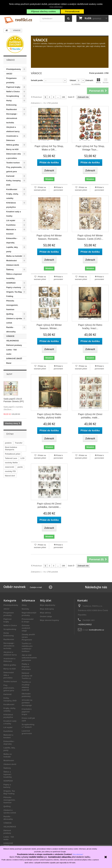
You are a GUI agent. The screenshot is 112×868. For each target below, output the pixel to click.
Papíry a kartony (14, 287)
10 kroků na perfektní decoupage (27, 703)
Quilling (10, 314)
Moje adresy (45, 613)
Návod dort (10, 476)
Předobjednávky (14, 69)
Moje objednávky (48, 605)
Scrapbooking (13, 96)
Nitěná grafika (13, 145)
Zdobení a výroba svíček (14, 321)
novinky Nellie (11, 463)
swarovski (10, 467)
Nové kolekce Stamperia (11, 448)
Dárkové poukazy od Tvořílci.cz (27, 676)
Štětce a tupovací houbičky (14, 276)
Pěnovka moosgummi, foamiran (12, 305)
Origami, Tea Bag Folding (14, 294)
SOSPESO (11, 283)
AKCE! (9, 74)
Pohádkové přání (13, 454)
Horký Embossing (11, 103)
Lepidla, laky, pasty (12, 249)
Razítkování (12, 109)
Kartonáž (10, 176)
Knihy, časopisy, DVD (14, 183)
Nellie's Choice (13, 92)
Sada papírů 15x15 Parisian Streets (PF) (14, 400)
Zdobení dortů (13, 265)
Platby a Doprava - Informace (26, 667)
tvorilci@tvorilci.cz (96, 630)
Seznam (106, 81)
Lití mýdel (11, 220)
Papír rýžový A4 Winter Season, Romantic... (49, 237)
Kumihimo (11, 225)
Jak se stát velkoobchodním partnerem (29, 658)
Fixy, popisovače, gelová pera (14, 169)
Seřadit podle (37, 80)
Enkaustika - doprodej (12, 240)
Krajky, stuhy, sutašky (12, 196)
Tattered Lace (11, 458)
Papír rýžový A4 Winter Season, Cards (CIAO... (90, 237)
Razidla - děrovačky (11, 329)
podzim (8, 443)
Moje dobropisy (47, 609)
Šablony (10, 270)
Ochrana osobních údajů (26, 628)
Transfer (19, 443)
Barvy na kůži (12, 149)
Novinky (25, 609)
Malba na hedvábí (14, 256)
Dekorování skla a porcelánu (14, 156)
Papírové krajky (13, 87)
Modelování (12, 261)
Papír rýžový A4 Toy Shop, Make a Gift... (49, 148)
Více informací (56, 7)
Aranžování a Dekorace (12, 138)
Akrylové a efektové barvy (13, 129)
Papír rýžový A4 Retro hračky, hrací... (90, 327)
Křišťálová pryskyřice (11, 205)
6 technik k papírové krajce (27, 712)
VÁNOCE (10, 336)
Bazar (9, 363)
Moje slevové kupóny (50, 620)
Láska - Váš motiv (12, 352)
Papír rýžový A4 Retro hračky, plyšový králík (49, 416)
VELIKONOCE (13, 341)
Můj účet (46, 600)
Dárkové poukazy (14, 345)
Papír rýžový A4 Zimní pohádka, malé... (90, 416)
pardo (20, 467)
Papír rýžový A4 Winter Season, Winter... (49, 327)
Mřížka (99, 81)
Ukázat (73, 80)
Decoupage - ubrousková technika (12, 118)
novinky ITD (10, 471)
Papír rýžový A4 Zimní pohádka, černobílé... (49, 505)
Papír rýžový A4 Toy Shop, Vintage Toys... (90, 148)
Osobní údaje (46, 616)
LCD (23, 458)
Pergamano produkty (11, 80)
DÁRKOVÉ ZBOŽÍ (14, 359)
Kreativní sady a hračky (14, 214)
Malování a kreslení (11, 232)
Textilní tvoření (13, 163)
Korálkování (12, 189)
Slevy (9, 374)
